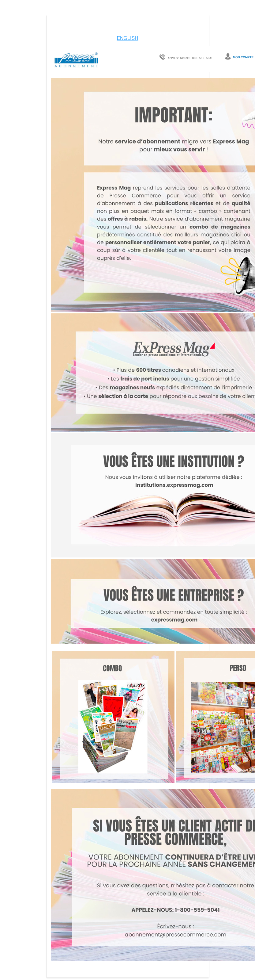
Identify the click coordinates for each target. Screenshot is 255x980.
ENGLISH (127, 38)
